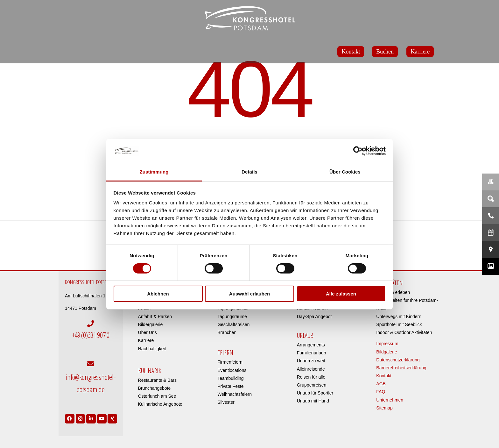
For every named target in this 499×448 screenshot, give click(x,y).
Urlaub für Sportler (315, 393)
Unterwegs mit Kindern (399, 316)
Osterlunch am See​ (157, 396)
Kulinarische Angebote (160, 404)
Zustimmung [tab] (154, 172)
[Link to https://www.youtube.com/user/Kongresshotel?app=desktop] (102, 411)
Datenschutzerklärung (398, 360)
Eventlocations (232, 370)
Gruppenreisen (312, 385)
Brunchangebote (155, 388)
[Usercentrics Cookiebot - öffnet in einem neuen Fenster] (358, 151)
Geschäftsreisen (233, 324)
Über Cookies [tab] (345, 172)
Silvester (226, 402)
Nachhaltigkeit (152, 349)
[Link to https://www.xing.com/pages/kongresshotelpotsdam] (112, 411)
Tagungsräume (232, 316)
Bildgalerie (387, 352)
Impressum (387, 344)
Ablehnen (158, 294)
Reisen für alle (311, 377)
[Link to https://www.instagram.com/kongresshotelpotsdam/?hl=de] (81, 411)
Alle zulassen (341, 294)
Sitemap (384, 408)
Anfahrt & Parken (155, 316)
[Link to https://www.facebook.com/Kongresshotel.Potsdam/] (70, 411)
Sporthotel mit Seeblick (399, 324)
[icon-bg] (408, 249)
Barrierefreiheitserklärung (401, 368)
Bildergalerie (151, 324)
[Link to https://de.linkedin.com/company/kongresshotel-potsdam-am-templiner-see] (91, 411)
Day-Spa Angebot (314, 316)
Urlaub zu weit (311, 361)
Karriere (146, 340)
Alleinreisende (311, 369)
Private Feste (230, 386)
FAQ (381, 392)
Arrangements (311, 345)
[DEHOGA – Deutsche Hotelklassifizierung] (91, 249)
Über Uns (148, 332)
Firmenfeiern (230, 362)
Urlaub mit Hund (313, 401)
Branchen (227, 332)
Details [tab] (250, 172)
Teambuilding (231, 378)
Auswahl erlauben (250, 294)
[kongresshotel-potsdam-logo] (250, 18)
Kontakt (384, 376)
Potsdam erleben (393, 292)
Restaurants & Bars (157, 380)
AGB (381, 384)
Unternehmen (390, 400)
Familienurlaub (312, 353)
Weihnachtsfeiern (235, 394)
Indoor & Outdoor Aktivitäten (404, 332)
